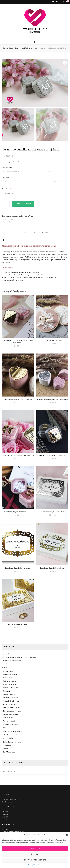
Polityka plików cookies (34, 865)
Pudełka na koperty (9, 681)
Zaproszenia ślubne (8, 654)
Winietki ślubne (8, 671)
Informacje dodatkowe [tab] (41, 232)
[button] (67, 835)
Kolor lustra (6, 178)
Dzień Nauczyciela (9, 752)
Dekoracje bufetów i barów (12, 711)
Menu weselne (8, 678)
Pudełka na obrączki (15, 222)
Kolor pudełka (7, 168)
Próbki (4, 728)
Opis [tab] (25, 232)
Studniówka (7, 746)
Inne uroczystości (7, 738)
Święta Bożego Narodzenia (12, 742)
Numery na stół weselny (11, 688)
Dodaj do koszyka (23, 204)
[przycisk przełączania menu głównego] (35, 42)
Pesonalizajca (7, 189)
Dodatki (4, 667)
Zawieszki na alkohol (10, 675)
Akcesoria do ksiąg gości (11, 701)
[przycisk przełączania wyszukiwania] (63, 2)
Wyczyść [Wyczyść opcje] (57, 182)
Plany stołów (7, 691)
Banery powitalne (9, 695)
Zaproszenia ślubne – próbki (12, 732)
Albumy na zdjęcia (9, 705)
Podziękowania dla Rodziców (11, 661)
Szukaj (66, 772)
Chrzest (6, 749)
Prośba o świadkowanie (11, 698)
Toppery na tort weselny (11, 725)
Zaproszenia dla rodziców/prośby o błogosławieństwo (19, 658)
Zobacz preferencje (35, 860)
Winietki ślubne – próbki (11, 735)
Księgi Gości (5, 664)
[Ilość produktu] (6, 204)
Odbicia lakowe (8, 718)
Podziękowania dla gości (11, 708)
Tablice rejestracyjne (10, 721)
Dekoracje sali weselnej (11, 715)
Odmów (35, 854)
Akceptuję (35, 848)
